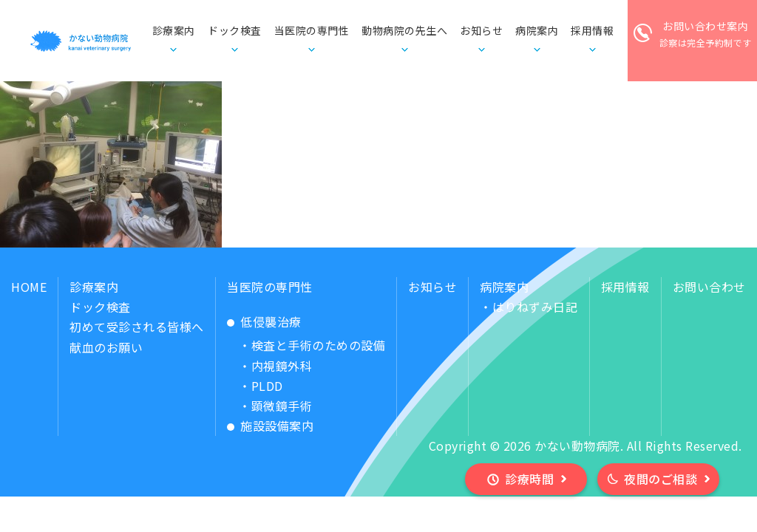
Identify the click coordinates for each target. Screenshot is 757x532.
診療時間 (529, 479)
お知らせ (481, 30)
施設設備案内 (277, 426)
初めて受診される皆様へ (137, 327)
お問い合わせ (709, 287)
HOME (29, 287)
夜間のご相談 (661, 479)
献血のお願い (106, 347)
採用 (592, 31)
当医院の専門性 (270, 287)
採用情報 (625, 287)
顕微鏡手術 (282, 406)
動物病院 (404, 31)
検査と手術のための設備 (319, 345)
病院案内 (504, 287)
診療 (174, 31)
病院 (537, 31)
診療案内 (94, 287)
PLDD (267, 386)
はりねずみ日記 (535, 307)
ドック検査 (235, 30)
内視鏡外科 (282, 366)
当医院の (312, 31)
